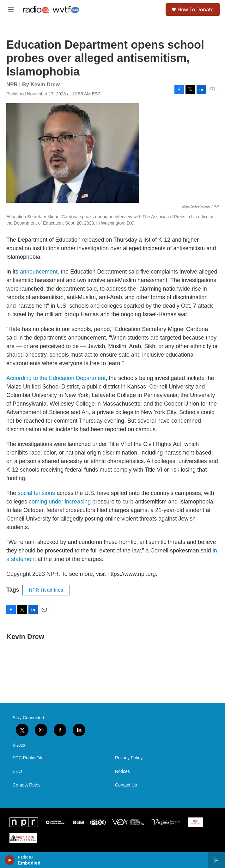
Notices (122, 772)
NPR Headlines (46, 590)
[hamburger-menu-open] (11, 9)
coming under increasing (60, 502)
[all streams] (217, 860)
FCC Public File (28, 758)
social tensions (36, 493)
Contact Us (126, 785)
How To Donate (195, 9)
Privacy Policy (129, 758)
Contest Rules (27, 785)
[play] (10, 860)
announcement (39, 272)
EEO (17, 772)
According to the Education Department (56, 378)
